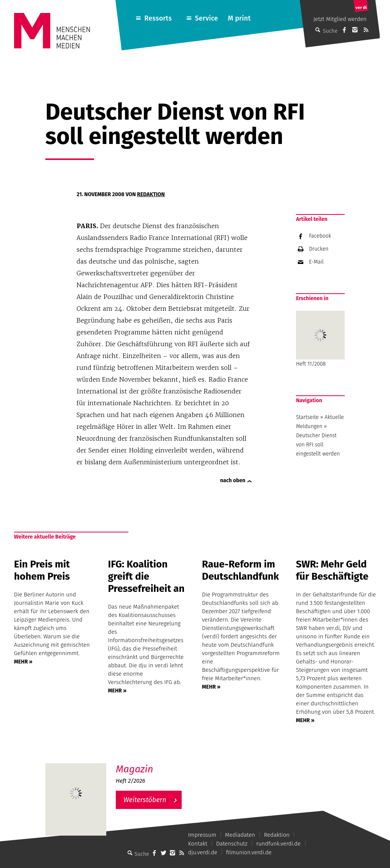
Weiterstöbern (145, 800)
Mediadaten (240, 835)
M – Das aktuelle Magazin (152, 763)
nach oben (233, 480)
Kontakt (198, 844)
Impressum (202, 835)
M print (239, 18)
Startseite (307, 417)
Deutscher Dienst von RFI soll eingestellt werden (318, 445)
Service (207, 18)
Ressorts (158, 18)
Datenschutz (232, 844)
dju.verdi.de (203, 852)
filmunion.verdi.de (249, 852)
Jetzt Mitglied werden (340, 19)
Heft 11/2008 (320, 339)
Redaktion (151, 194)
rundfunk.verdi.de (279, 844)
